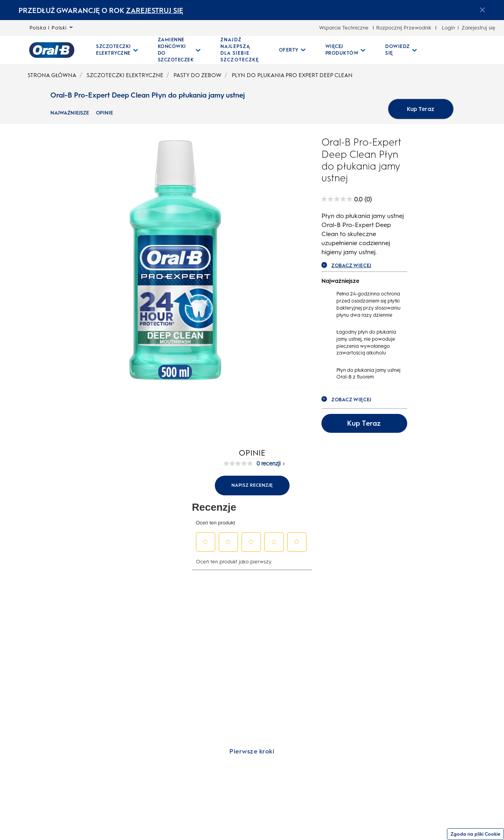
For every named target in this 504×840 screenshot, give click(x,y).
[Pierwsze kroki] (252, 751)
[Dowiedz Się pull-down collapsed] (401, 50)
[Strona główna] (52, 50)
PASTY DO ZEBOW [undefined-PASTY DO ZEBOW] (198, 75)
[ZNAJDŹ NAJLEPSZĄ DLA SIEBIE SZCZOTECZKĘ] (240, 50)
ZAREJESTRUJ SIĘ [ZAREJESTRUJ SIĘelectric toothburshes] (155, 11)
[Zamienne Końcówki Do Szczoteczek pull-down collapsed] (179, 50)
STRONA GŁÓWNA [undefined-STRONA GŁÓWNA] (52, 75)
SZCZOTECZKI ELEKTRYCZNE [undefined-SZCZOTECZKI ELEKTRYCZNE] (125, 75)
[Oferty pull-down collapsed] (292, 50)
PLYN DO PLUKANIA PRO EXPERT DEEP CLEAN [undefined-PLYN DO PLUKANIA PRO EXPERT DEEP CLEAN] (292, 75)
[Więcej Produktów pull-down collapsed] (346, 50)
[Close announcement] (482, 10)
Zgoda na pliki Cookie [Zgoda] (475, 834)
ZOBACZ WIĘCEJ (346, 265)
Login (448, 28)
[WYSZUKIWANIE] (460, 50)
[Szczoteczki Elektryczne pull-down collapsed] (117, 50)
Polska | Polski (51, 28)
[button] (205, 542)
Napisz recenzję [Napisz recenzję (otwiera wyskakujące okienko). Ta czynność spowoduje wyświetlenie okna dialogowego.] (252, 485)
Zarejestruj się (478, 28)
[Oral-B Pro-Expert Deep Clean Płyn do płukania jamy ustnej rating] (347, 199)
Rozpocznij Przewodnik (404, 28)
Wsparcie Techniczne (344, 28)
